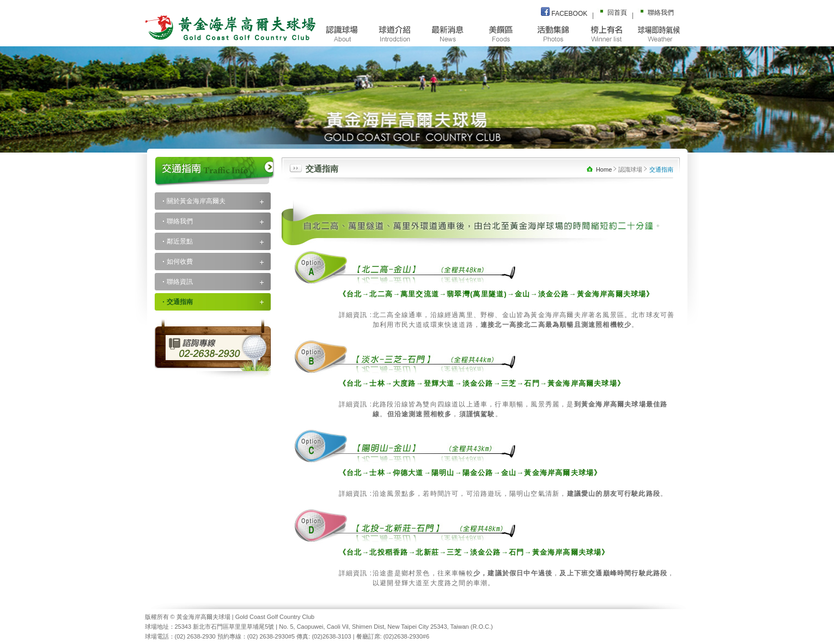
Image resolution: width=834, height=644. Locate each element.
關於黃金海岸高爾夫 (196, 201)
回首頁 (612, 12)
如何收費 (180, 262)
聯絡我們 (655, 12)
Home (600, 169)
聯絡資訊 (180, 282)
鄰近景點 (180, 241)
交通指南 (180, 302)
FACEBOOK (564, 12)
